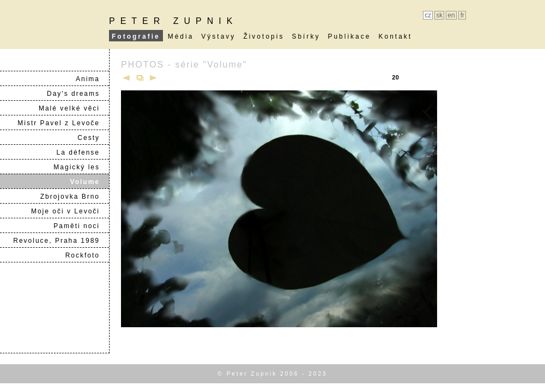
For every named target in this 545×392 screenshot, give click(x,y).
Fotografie (136, 36)
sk (439, 15)
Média (181, 36)
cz (428, 15)
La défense (83, 152)
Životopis (264, 36)
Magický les (81, 167)
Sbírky (306, 36)
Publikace (349, 36)
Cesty (93, 138)
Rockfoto (87, 255)
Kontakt (395, 36)
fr (462, 15)
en (451, 15)
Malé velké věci (74, 108)
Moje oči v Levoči (70, 211)
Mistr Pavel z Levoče (63, 123)
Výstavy (218, 36)
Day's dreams (78, 94)
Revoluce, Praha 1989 (61, 241)
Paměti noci (81, 226)
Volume (89, 182)
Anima (92, 79)
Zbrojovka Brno (74, 197)
